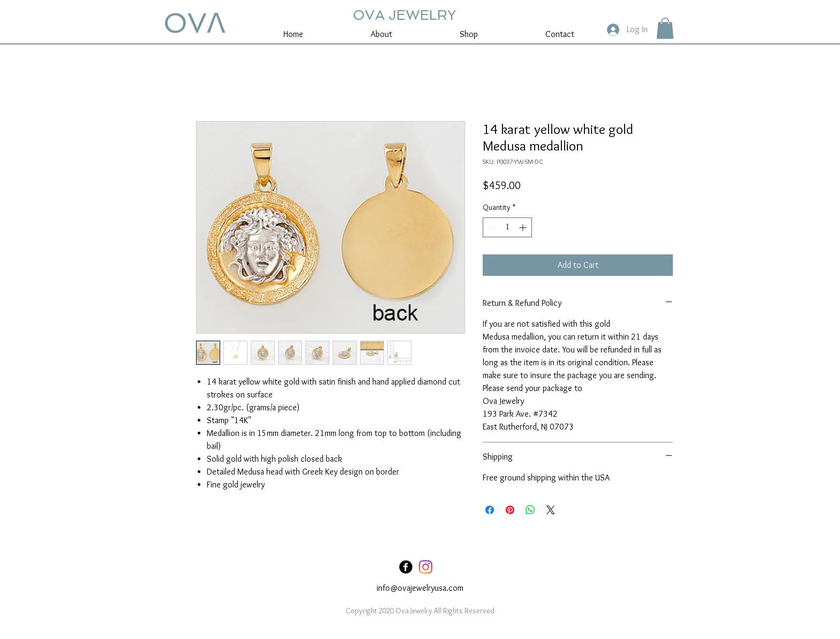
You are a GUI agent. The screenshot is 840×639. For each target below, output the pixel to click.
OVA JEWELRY (404, 15)
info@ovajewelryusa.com (420, 588)
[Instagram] (426, 567)
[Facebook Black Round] (406, 567)
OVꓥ (194, 23)
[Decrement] (491, 227)
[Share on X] (551, 510)
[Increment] (524, 227)
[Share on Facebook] (490, 510)
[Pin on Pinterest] (510, 510)
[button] (665, 28)
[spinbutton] (507, 227)
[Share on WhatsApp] (530, 510)
